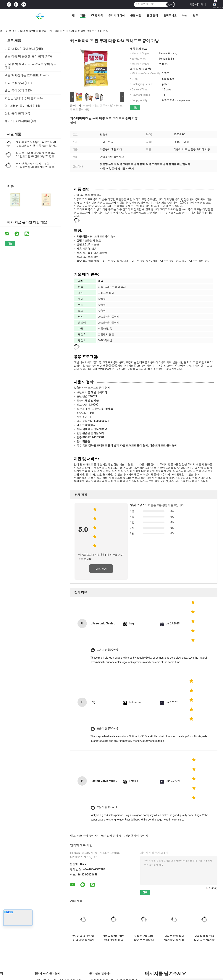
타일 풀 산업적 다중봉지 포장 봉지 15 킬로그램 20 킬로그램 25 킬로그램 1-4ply (37, 156)
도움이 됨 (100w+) (107, 650)
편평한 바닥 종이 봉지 (138, 836)
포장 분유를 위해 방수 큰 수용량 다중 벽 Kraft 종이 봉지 (144, 938)
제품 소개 (12, 31)
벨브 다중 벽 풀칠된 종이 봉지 (24, 56)
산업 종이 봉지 (14, 113)
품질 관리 (152, 15)
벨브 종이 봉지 (14, 91)
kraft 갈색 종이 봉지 (112, 836)
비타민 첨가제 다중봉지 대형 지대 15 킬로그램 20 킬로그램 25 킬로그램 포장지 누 (37, 167)
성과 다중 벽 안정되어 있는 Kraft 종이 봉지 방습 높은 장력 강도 (204, 938)
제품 (83, 15)
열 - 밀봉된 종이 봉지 (18, 106)
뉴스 (185, 15)
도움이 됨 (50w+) (107, 807)
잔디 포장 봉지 (14, 83)
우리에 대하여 (116, 15)
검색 (170, 4)
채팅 (135, 107)
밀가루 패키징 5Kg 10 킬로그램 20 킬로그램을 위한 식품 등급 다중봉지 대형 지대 (37, 146)
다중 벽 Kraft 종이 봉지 (33, 31)
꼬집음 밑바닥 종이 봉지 (21, 98)
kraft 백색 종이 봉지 (88, 836)
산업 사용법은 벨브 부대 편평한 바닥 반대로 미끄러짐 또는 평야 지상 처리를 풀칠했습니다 (113, 938)
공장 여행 (136, 15)
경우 (195, 15)
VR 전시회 (97, 15)
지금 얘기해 (196, 4)
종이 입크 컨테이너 (17, 121)
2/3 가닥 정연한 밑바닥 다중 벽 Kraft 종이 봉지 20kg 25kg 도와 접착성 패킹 (83, 938)
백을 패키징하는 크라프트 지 (24, 75)
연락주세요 (170, 15)
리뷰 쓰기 (101, 569)
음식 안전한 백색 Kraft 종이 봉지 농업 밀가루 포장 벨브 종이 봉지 (174, 938)
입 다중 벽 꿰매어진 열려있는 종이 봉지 (31, 64)
